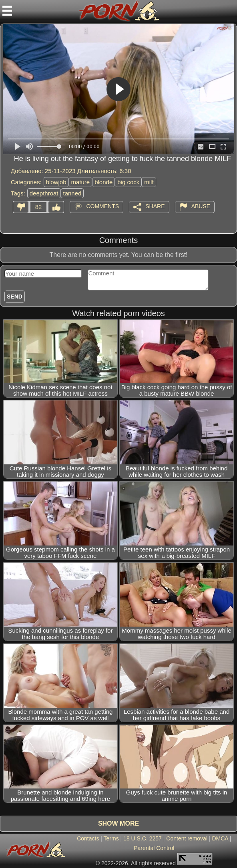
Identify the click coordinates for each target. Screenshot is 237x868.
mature (81, 182)
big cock (128, 182)
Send (15, 297)
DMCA (220, 838)
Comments (102, 206)
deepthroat (44, 193)
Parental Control (154, 848)
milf (149, 182)
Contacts (88, 838)
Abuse (201, 206)
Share (155, 206)
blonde (103, 182)
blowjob (56, 182)
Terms (111, 838)
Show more (118, 823)
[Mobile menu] (7, 11)
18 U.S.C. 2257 (143, 838)
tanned (72, 193)
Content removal (187, 838)
